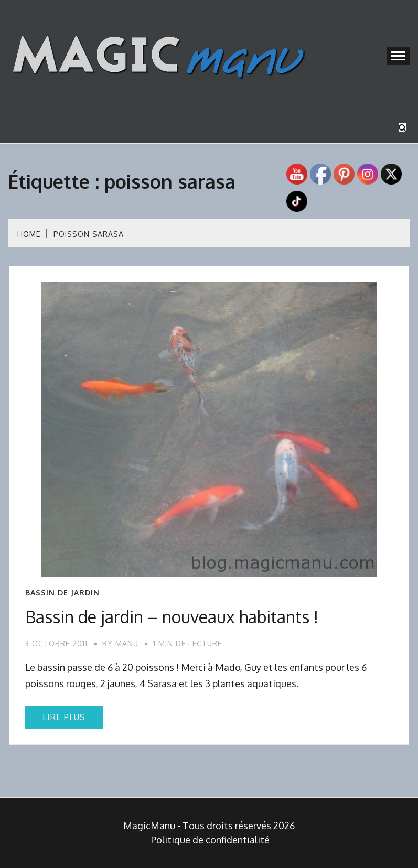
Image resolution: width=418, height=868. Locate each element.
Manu (127, 643)
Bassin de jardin (62, 593)
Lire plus (64, 717)
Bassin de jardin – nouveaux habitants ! (172, 617)
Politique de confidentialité (210, 840)
